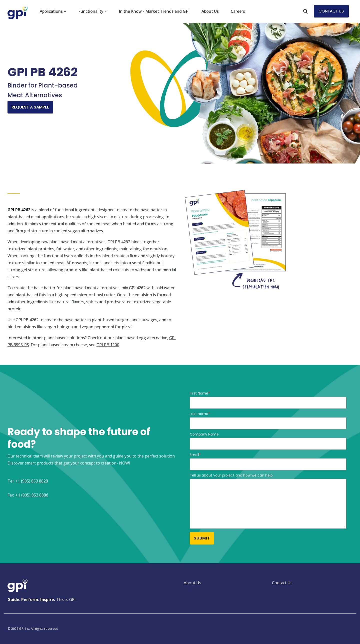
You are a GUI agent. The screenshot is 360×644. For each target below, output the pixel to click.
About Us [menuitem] (192, 583)
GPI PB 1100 (108, 345)
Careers (238, 11)
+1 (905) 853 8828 (32, 481)
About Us (210, 11)
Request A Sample (30, 107)
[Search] (305, 11)
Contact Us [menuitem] (282, 583)
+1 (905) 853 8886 (32, 495)
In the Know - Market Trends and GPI (154, 11)
